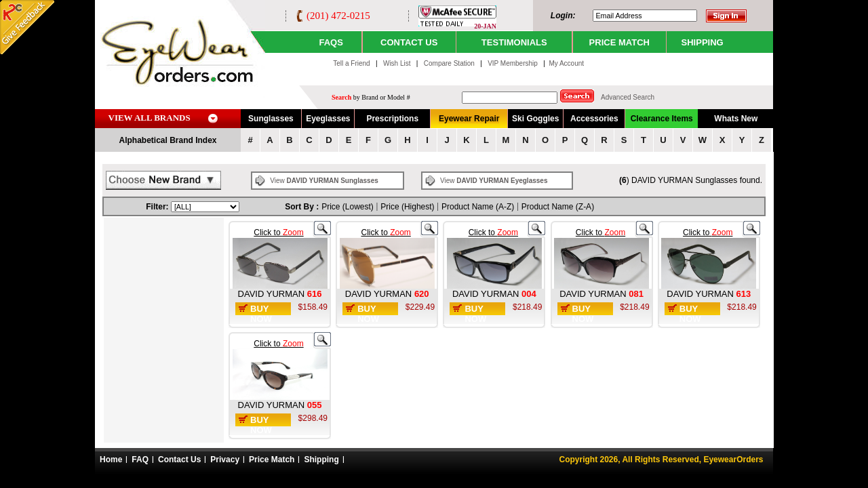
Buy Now (261, 314)
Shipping (321, 460)
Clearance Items (662, 119)
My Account (566, 63)
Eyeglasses (328, 119)
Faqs (331, 42)
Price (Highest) (407, 207)
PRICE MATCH (619, 42)
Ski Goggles (535, 119)
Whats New (736, 119)
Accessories (594, 119)
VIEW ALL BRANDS (150, 118)
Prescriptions (392, 119)
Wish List (398, 63)
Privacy (225, 460)
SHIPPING (703, 42)
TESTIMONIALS (514, 42)
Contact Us (179, 460)
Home (111, 460)
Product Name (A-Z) (478, 207)
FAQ (140, 460)
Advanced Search (628, 97)
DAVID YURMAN (273, 294)
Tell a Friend (351, 63)
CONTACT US (409, 42)
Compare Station (450, 63)
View (324, 181)
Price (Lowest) (348, 207)
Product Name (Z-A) (558, 207)
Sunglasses (271, 119)
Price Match (272, 460)
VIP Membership (513, 63)
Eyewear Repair (469, 119)
